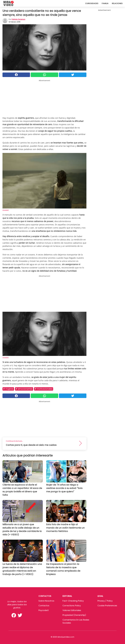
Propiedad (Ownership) (74, 615)
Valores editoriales (72, 610)
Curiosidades (92, 3)
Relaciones (117, 3)
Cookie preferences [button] (107, 606)
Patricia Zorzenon (18, 19)
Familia (105, 3)
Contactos (44, 606)
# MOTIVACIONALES (44, 389)
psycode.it (44, 610)
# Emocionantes (24, 389)
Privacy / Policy (105, 601)
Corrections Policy (72, 606)
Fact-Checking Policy (73, 601)
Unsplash (6, 210)
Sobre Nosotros (46, 601)
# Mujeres (8, 389)
